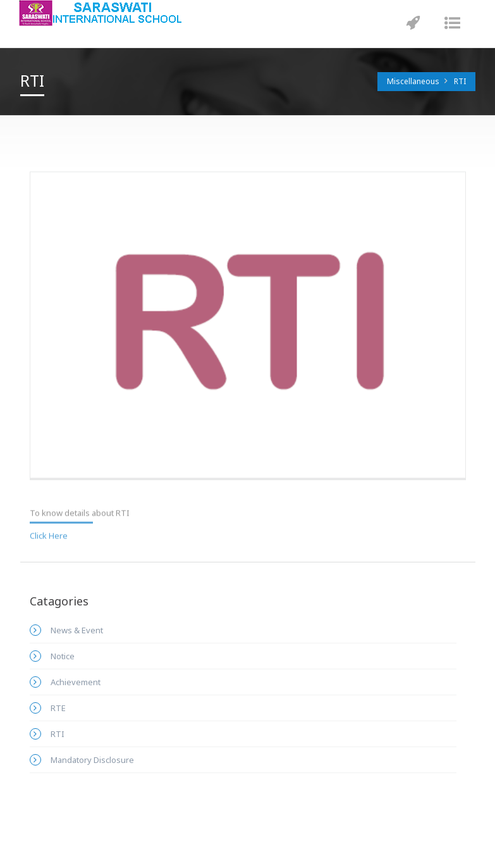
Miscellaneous (413, 81)
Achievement (76, 682)
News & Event (77, 630)
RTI (460, 81)
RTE (58, 708)
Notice (63, 656)
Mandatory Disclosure (92, 760)
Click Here (49, 533)
